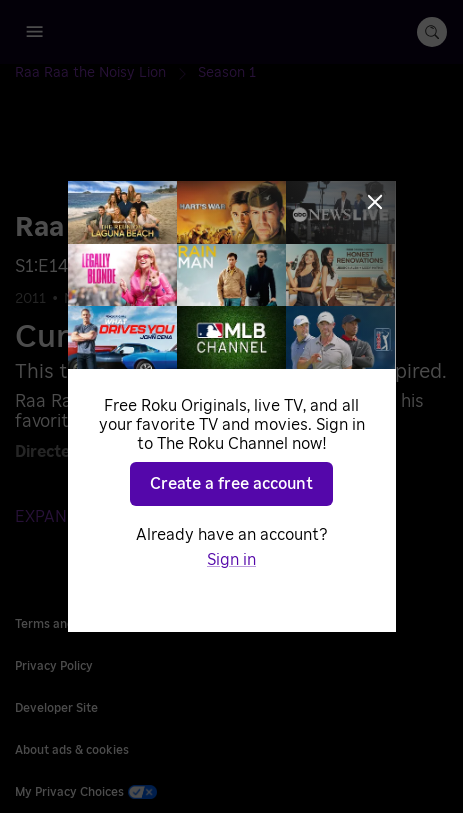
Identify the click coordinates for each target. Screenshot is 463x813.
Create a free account (231, 484)
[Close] (375, 202)
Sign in (231, 560)
